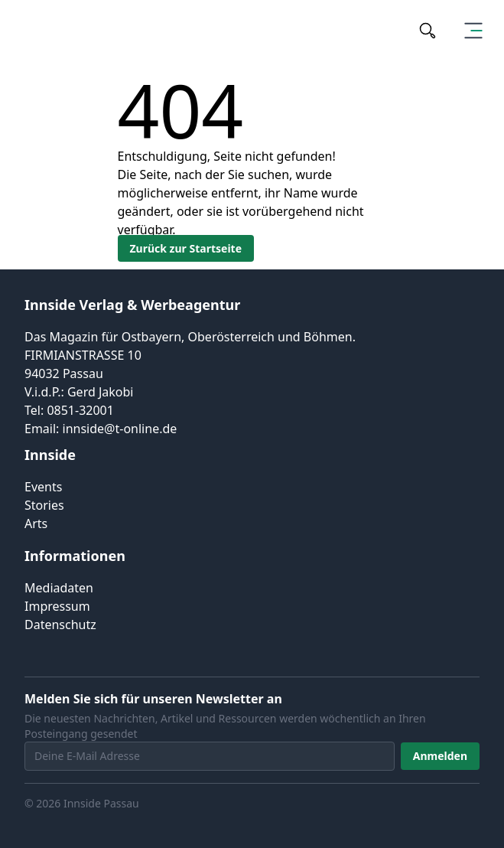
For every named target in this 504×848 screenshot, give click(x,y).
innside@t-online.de (120, 429)
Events (43, 487)
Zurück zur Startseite (186, 248)
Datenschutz (60, 625)
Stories (44, 505)
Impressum (57, 606)
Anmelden (440, 756)
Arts (36, 523)
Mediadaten (59, 588)
